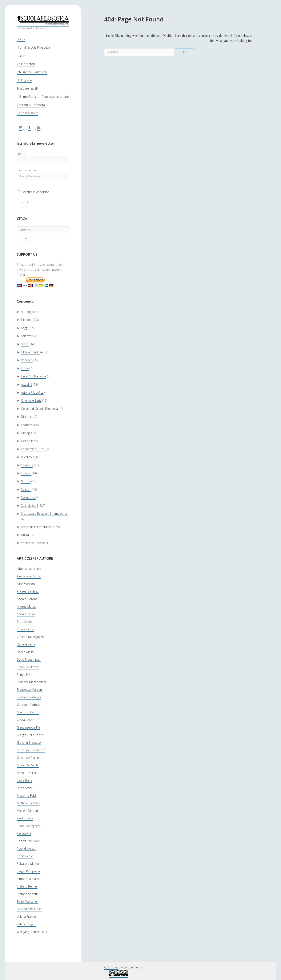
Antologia (27, 312)
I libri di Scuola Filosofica (33, 47)
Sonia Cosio (25, 856)
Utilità (25, 535)
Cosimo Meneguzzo (30, 637)
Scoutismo (28, 497)
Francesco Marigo (29, 697)
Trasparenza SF (27, 88)
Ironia (25, 368)
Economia (28, 425)
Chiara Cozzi (25, 629)
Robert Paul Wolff (29, 841)
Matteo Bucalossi (29, 803)
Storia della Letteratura (37, 527)
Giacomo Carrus (28, 712)
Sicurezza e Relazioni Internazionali (45, 514)
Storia (25, 344)
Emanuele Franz (28, 667)
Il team (21, 56)
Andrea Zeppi (26, 614)
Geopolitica (29, 441)
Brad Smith (24, 622)
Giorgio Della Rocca (30, 735)
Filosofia (27, 320)
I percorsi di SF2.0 (33, 449)
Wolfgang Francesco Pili (33, 932)
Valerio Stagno (27, 924)
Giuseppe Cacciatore (31, 750)
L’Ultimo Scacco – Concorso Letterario (43, 97)
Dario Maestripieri (29, 659)
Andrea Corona (27, 599)
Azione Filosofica (32, 392)
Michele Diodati (27, 811)
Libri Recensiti (30, 352)
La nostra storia (28, 113)
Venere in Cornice (33, 543)
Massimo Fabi (26, 796)
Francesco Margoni (30, 690)
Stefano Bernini (27, 886)
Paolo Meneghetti (29, 826)
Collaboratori (26, 64)
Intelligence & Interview (32, 72)
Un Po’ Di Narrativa (34, 376)
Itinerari (26, 473)
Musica (26, 481)
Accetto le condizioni (36, 192)
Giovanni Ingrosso (29, 743)
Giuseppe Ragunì (28, 758)
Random (27, 360)
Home (21, 39)
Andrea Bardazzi (28, 591)
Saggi (25, 328)
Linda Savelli (25, 788)
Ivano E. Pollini (26, 773)
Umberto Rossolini (29, 909)
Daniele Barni (26, 644)
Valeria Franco (26, 917)
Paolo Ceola (25, 818)
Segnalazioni (29, 506)
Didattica (27, 417)
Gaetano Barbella (29, 705)
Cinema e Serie (31, 400)
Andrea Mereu (26, 606)
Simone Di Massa (29, 879)
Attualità (27, 384)
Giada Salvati (26, 720)
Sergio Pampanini (29, 871)
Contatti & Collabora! (31, 105)
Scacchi (26, 489)
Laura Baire (25, 780)
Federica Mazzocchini (31, 682)
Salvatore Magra (28, 864)
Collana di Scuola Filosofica (39, 409)
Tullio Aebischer (27, 901)
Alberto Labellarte (29, 569)
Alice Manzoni (26, 584)
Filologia (27, 433)
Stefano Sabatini (28, 894)
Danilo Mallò (25, 652)
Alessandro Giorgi (29, 576)
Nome (21, 154)
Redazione (24, 833)
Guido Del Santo (28, 765)
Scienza (26, 336)
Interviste (27, 465)
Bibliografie (24, 80)
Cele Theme (111, 967)
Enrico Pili (23, 675)
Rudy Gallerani (26, 848)
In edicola (28, 457)
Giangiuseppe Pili (28, 727)
